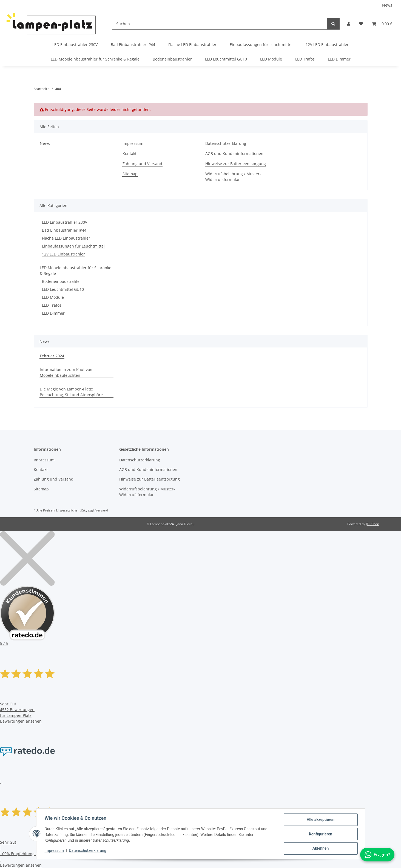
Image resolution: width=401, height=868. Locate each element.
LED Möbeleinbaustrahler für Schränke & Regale (76, 271)
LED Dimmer (53, 313)
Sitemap (130, 174)
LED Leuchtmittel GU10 (63, 289)
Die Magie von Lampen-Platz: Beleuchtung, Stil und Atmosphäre (71, 392)
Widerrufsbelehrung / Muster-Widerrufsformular (233, 177)
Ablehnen (320, 849)
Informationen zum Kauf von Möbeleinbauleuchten (66, 372)
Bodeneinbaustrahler (62, 281)
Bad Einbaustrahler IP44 (64, 230)
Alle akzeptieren (320, 820)
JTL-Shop (372, 524)
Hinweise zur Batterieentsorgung (236, 164)
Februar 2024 (52, 356)
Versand (102, 510)
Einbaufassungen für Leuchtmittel (73, 246)
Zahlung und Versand (142, 164)
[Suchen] (220, 24)
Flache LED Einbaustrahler (66, 238)
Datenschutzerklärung (88, 851)
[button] (349, 24)
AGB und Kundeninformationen (234, 153)
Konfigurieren (320, 834)
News (387, 5)
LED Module (53, 297)
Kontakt (130, 153)
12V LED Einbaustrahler (63, 254)
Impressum (55, 851)
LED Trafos (52, 305)
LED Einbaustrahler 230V (65, 222)
